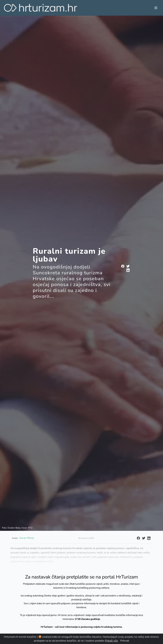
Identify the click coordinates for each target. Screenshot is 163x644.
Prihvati (125, 641)
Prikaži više (111, 641)
